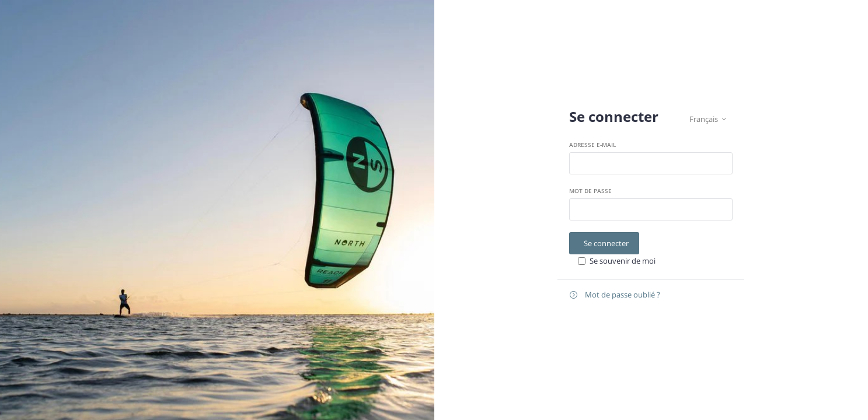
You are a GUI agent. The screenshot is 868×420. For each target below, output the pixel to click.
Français (708, 119)
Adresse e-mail (592, 145)
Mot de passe (590, 191)
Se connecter (606, 243)
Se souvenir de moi (623, 261)
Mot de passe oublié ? (615, 295)
